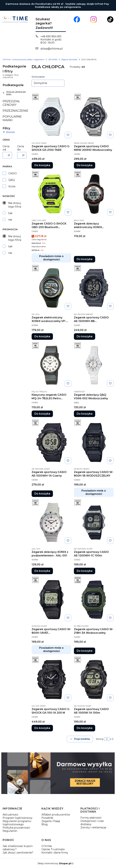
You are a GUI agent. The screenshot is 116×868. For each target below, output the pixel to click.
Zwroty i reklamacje (93, 827)
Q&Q (12, 180)
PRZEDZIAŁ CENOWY (11, 103)
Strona (100, 739)
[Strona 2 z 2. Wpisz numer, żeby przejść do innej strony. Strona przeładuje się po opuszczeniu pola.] (107, 739)
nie (10, 220)
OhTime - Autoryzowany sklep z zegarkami (24, 59)
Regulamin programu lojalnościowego (17, 823)
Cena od (6, 148)
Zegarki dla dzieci (69, 59)
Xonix (12, 186)
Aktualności (10, 815)
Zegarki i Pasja (51, 821)
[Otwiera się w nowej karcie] (77, 19)
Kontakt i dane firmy (55, 853)
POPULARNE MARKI (12, 118)
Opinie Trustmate (53, 849)
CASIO (13, 173)
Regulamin (10, 831)
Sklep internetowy (54, 863)
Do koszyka (42, 165)
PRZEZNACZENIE (14, 111)
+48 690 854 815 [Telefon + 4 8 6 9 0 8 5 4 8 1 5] (51, 36)
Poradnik (47, 818)
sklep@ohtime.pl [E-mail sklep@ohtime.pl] (52, 49)
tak (10, 213)
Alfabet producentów (56, 815)
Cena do (21, 148)
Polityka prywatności (16, 828)
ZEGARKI (53, 59)
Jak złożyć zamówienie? (18, 853)
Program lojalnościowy (18, 818)
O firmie (47, 846)
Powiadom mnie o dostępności (51, 258)
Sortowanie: (38, 77)
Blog (45, 824)
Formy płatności (91, 818)
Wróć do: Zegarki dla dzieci (14, 93)
